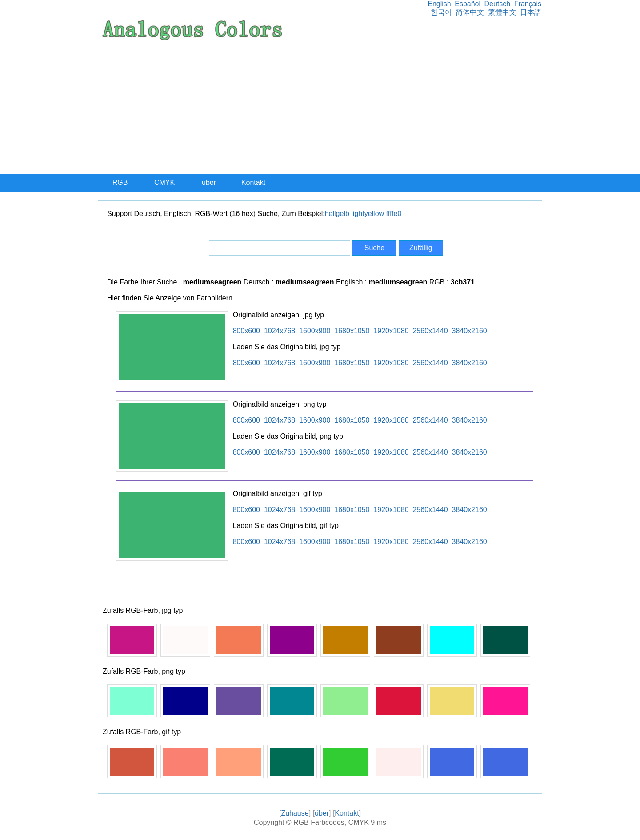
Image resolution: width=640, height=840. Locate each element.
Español (468, 4)
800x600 (246, 331)
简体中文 (470, 12)
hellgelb (337, 214)
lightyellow (368, 214)
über (209, 182)
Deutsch (497, 4)
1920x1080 (391, 331)
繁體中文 (502, 12)
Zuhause (295, 813)
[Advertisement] (320, 107)
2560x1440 (430, 331)
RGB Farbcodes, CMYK (331, 822)
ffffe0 (394, 214)
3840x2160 (470, 331)
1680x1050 (352, 331)
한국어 (441, 12)
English (439, 4)
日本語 (531, 12)
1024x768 (280, 331)
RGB (120, 182)
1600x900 (315, 331)
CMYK (164, 182)
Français (528, 4)
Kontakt (253, 182)
